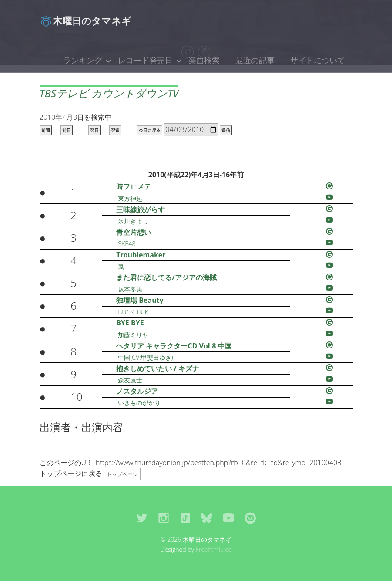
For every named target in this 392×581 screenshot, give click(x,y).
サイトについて (318, 60)
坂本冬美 (130, 289)
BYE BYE (130, 323)
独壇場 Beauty (140, 300)
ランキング (83, 60)
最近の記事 (255, 60)
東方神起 (130, 198)
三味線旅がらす (141, 209)
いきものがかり (139, 403)
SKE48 (127, 244)
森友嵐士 (130, 380)
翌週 (115, 130)
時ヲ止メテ (134, 186)
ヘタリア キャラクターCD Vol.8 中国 (174, 346)
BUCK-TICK (133, 312)
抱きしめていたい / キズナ (158, 368)
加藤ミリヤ (133, 335)
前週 (46, 130)
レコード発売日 (145, 60)
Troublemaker (141, 255)
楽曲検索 (204, 60)
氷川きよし (133, 221)
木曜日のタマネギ (85, 20)
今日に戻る (150, 130)
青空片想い (134, 232)
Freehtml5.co (214, 549)
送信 (226, 130)
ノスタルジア (137, 391)
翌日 (94, 130)
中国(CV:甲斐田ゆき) (146, 357)
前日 (67, 130)
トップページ (122, 474)
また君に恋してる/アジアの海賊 (166, 277)
